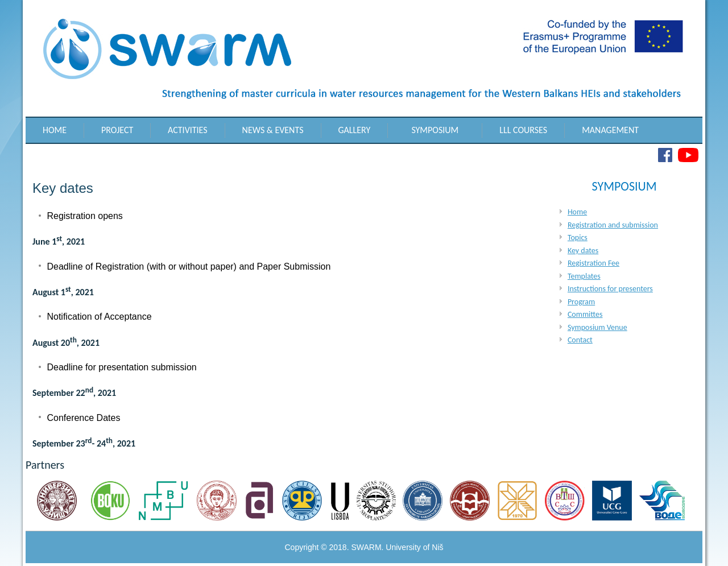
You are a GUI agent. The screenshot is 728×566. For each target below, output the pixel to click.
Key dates (583, 251)
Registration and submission (613, 225)
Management (610, 130)
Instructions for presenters (610, 289)
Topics (578, 237)
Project (117, 130)
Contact (580, 340)
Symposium (435, 130)
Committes (585, 314)
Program (581, 302)
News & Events (273, 130)
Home (55, 130)
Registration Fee (593, 263)
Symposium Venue (597, 327)
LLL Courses (523, 130)
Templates (584, 276)
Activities (188, 130)
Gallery (355, 130)
